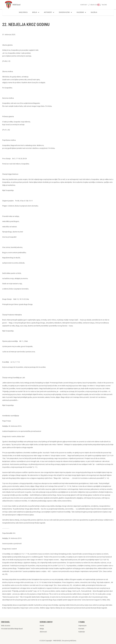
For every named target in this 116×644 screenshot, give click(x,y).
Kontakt (84, 5)
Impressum (82, 626)
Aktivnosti (49, 12)
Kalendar (81, 12)
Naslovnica (23, 12)
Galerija (94, 12)
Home (42, 626)
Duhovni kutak (65, 12)
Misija (36, 12)
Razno (105, 5)
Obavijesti (95, 5)
